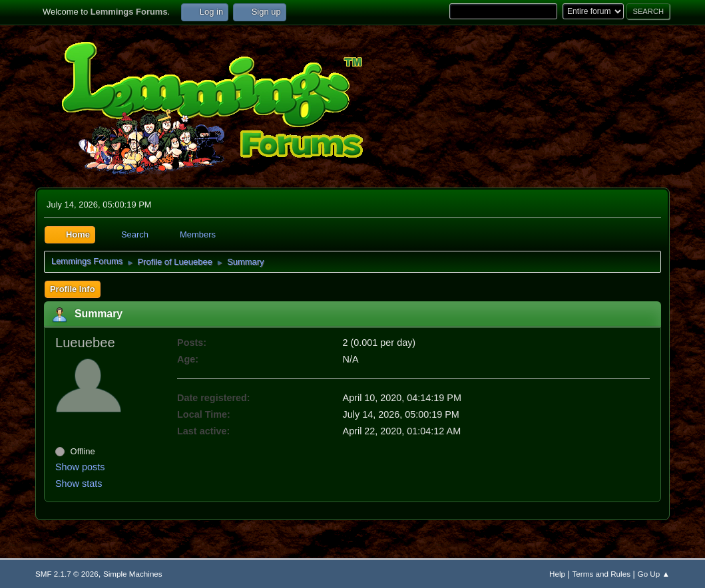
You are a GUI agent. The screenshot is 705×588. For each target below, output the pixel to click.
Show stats (79, 484)
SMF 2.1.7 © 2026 (67, 574)
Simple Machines (133, 574)
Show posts (80, 467)
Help (557, 574)
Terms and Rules (601, 574)
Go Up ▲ (654, 574)
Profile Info (73, 289)
